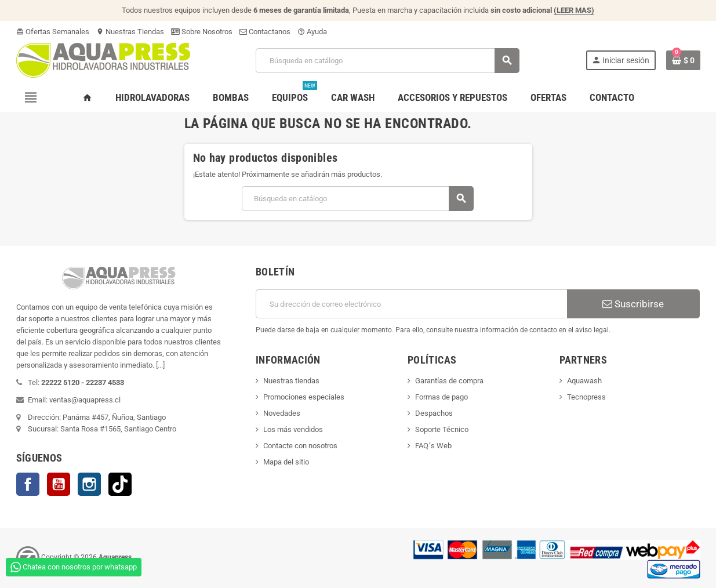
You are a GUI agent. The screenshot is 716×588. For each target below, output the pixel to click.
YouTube (59, 484)
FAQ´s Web (433, 446)
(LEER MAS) (574, 10)
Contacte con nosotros (300, 446)
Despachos (434, 413)
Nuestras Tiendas (130, 32)
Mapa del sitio (286, 462)
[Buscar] (387, 61)
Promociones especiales (304, 397)
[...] (160, 365)
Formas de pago (441, 397)
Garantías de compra (449, 381)
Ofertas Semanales (53, 32)
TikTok (120, 484)
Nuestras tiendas (291, 381)
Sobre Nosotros (202, 32)
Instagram (89, 484)
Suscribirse (633, 304)
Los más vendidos (293, 429)
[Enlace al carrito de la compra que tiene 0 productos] (683, 60)
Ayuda (312, 32)
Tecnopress (586, 397)
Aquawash (584, 381)
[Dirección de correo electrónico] (411, 304)
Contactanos (265, 32)
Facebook (28, 484)
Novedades (282, 413)
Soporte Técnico (442, 429)
